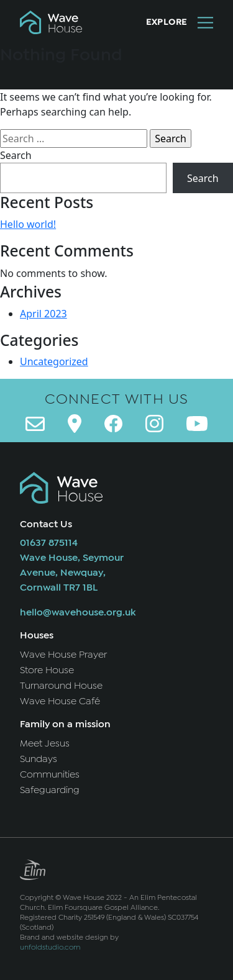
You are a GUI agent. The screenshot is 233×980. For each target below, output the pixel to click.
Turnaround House (61, 686)
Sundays (39, 759)
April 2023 (43, 314)
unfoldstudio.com (50, 947)
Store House (47, 670)
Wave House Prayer (63, 655)
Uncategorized (54, 361)
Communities (50, 774)
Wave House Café (60, 701)
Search (16, 155)
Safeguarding (50, 790)
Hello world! (28, 224)
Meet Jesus (45, 743)
